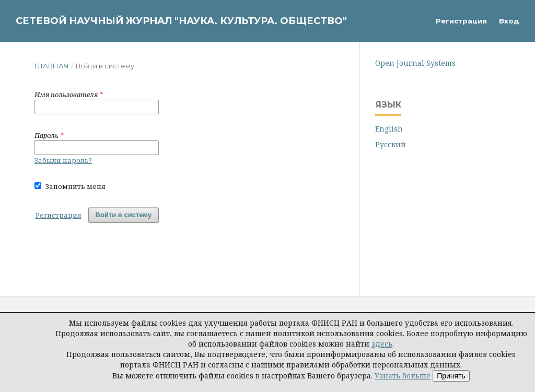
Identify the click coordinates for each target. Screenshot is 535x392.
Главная (52, 66)
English (389, 129)
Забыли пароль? (63, 160)
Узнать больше (403, 376)
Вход (509, 21)
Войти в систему (124, 215)
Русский (391, 144)
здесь (382, 344)
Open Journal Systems (415, 63)
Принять (451, 376)
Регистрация (461, 21)
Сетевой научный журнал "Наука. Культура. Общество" (181, 21)
